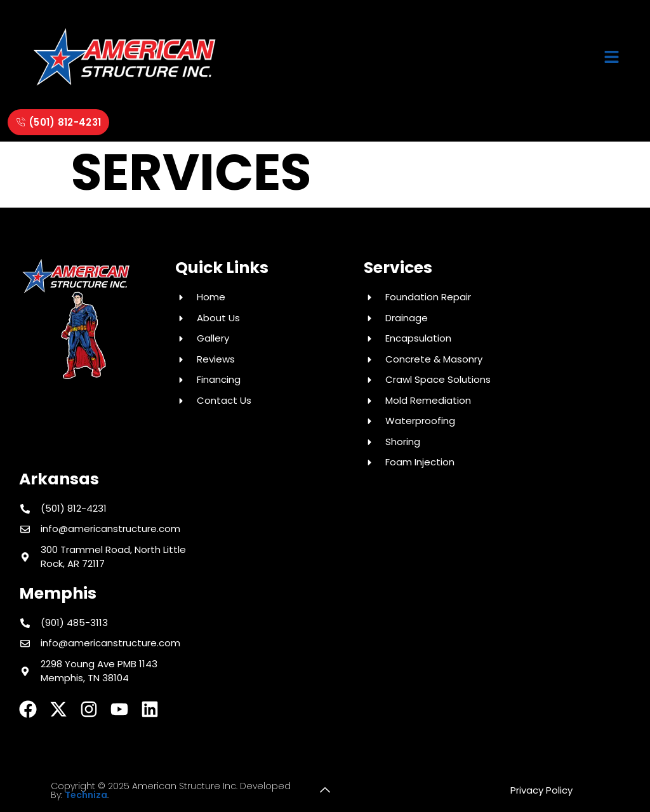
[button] (612, 58)
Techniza (86, 795)
